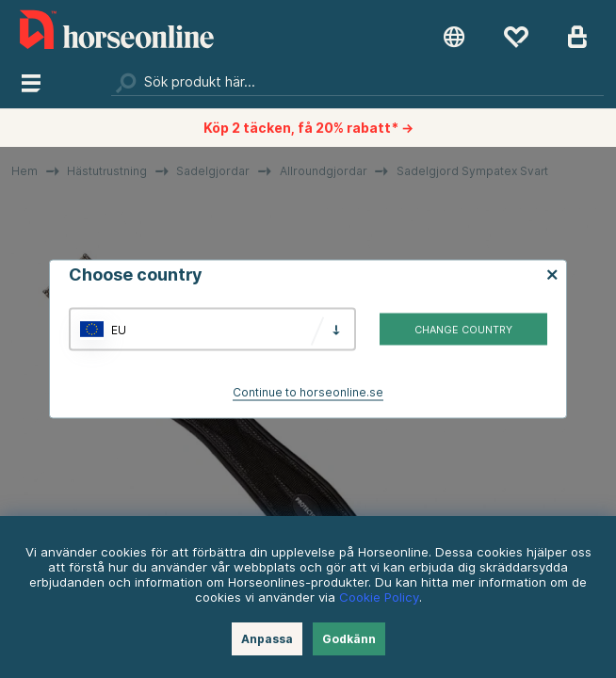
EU (119, 329)
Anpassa (267, 639)
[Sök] (357, 82)
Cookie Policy (379, 597)
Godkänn (349, 639)
